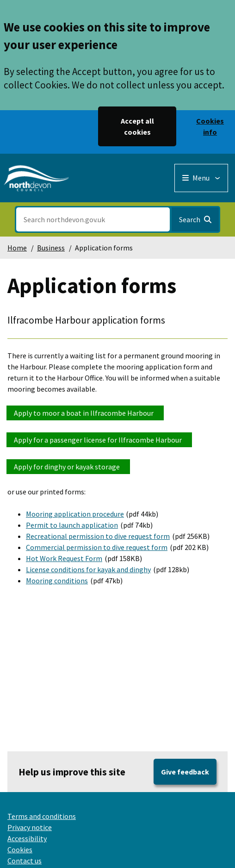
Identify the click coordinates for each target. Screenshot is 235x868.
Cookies (20, 849)
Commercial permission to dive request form (97, 547)
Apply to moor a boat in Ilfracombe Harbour (85, 413)
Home (17, 248)
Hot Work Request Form (64, 558)
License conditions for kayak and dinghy (88, 569)
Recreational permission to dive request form (98, 536)
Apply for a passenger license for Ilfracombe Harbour (99, 440)
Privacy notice (30, 827)
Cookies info (210, 126)
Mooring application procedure (75, 514)
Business (51, 248)
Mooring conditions (57, 581)
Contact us (25, 861)
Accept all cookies (137, 126)
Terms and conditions (42, 816)
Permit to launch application (72, 525)
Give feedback (185, 772)
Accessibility (27, 838)
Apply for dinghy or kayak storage (68, 467)
